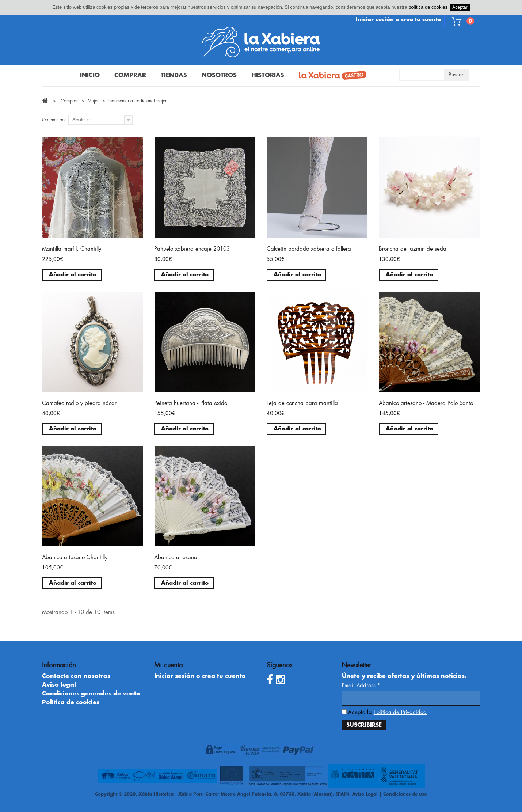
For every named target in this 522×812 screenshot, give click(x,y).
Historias (268, 75)
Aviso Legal (365, 794)
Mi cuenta (168, 665)
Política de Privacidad (400, 712)
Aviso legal (59, 685)
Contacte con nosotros (76, 676)
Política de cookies (71, 702)
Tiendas (174, 75)
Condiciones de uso (405, 794)
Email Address (361, 686)
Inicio (90, 75)
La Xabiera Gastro (330, 76)
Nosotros (219, 75)
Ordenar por (54, 120)
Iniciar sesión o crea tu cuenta (398, 20)
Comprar (130, 75)
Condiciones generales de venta (91, 694)
